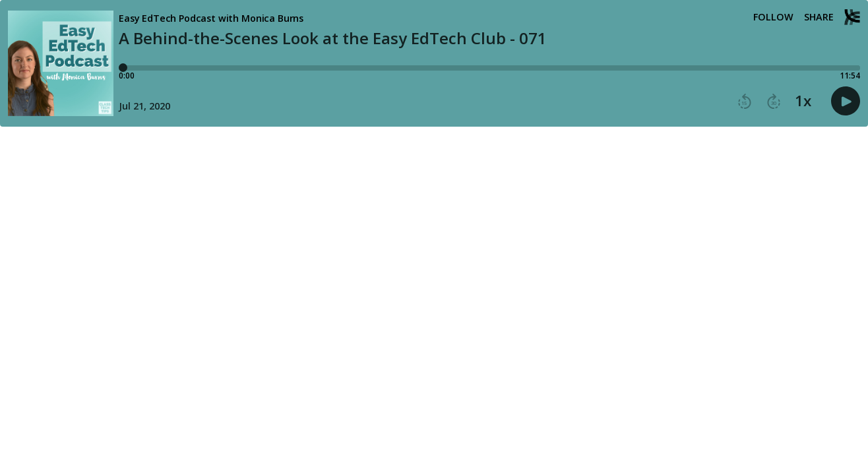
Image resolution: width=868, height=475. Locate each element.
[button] (745, 102)
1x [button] (803, 101)
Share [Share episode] (819, 17)
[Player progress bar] (489, 68)
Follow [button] (773, 17)
